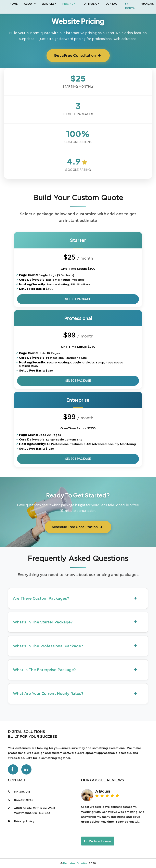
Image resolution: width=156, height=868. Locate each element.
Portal (131, 6)
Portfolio (90, 4)
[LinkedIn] (26, 769)
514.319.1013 (22, 792)
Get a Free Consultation (77, 55)
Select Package (78, 299)
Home (14, 4)
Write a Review (98, 841)
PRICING (68, 4)
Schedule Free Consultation (77, 527)
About (29, 4)
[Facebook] (13, 769)
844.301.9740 (24, 800)
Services (48, 4)
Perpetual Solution (76, 863)
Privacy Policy (24, 821)
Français (147, 4)
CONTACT (112, 4)
